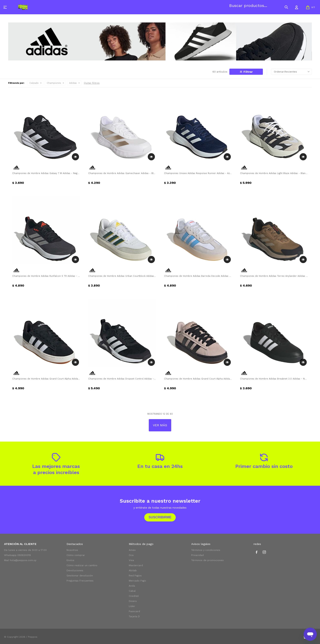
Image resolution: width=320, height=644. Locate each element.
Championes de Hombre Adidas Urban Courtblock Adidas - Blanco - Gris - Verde (122, 276)
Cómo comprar (76, 555)
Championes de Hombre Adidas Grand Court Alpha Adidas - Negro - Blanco (46, 379)
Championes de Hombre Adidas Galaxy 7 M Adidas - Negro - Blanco (46, 173)
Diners (133, 601)
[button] (286, 7)
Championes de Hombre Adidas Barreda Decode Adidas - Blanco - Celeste (198, 276)
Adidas (73, 83)
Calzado (34, 83)
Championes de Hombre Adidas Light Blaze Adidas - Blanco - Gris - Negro (274, 173)
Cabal (132, 591)
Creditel (134, 596)
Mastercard (136, 565)
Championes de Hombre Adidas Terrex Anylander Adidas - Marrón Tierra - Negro (274, 276)
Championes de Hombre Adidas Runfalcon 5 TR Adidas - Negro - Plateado (46, 276)
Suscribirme (160, 517)
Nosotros (72, 550)
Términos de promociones (207, 560)
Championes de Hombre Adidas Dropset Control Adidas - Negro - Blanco (122, 379)
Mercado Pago (137, 581)
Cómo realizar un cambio (82, 565)
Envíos (70, 560)
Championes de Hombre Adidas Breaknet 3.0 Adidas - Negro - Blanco (274, 379)
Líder (132, 606)
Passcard (134, 611)
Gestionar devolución (80, 576)
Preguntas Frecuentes (80, 581)
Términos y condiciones (206, 550)
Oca (131, 555)
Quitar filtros (92, 83)
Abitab (133, 570)
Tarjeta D (134, 616)
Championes (54, 83)
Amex (132, 550)
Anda (132, 586)
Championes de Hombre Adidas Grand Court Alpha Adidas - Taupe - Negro (198, 379)
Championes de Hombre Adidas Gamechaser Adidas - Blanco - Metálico (122, 173)
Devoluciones (75, 570)
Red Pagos (135, 576)
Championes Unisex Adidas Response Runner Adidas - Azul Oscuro (198, 173)
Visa (131, 560)
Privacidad (197, 555)
